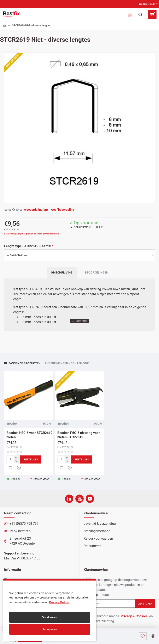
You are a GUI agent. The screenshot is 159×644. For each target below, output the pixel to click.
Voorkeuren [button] (50, 617)
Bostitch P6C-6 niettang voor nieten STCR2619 (79, 434)
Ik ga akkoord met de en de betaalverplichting (118, 618)
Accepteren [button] (50, 629)
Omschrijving (62, 274)
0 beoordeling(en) (36, 210)
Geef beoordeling (63, 210)
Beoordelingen (97, 274)
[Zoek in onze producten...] (140, 14)
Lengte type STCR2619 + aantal (28, 246)
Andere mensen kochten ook (67, 362)
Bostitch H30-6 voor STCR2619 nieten (29, 434)
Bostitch (13, 422)
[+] (16, 456)
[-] (16, 460)
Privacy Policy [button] (59, 602)
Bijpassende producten (22, 362)
